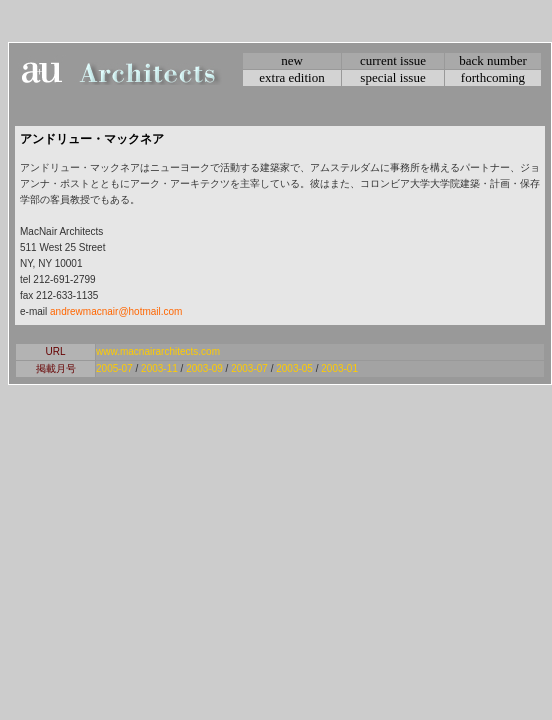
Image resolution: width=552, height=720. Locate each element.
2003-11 (159, 368)
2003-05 (294, 368)
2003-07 (249, 368)
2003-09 (204, 368)
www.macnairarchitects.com (158, 351)
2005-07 (114, 368)
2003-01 (339, 368)
